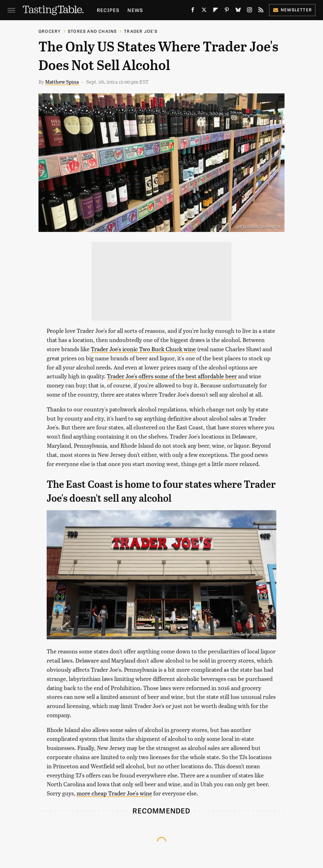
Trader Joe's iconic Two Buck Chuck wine (143, 349)
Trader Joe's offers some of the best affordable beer (172, 376)
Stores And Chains (92, 31)
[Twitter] (204, 11)
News (135, 10)
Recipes (108, 10)
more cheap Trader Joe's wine (114, 793)
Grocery (50, 31)
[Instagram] (250, 11)
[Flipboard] (215, 11)
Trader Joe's (141, 31)
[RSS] (261, 11)
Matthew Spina (62, 82)
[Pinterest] (227, 11)
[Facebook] (193, 11)
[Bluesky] (238, 11)
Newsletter (292, 10)
